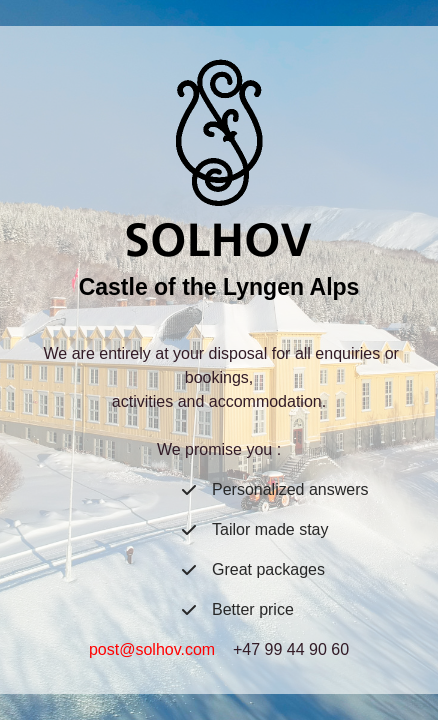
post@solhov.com (152, 649)
